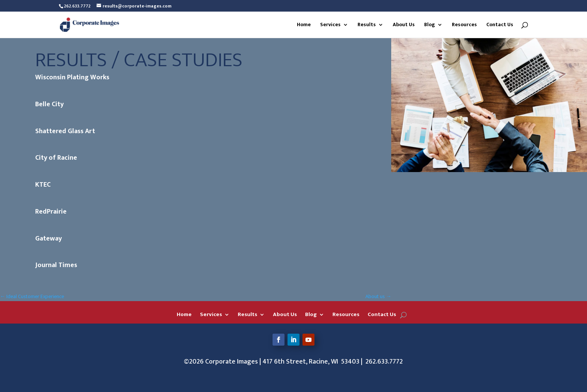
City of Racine (56, 158)
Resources (464, 25)
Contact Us (500, 25)
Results (367, 25)
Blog (430, 25)
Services (330, 25)
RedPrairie (51, 212)
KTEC (43, 185)
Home (304, 25)
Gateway (48, 239)
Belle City (49, 104)
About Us (404, 25)
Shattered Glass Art (65, 131)
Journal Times (56, 265)
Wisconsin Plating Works (72, 77)
